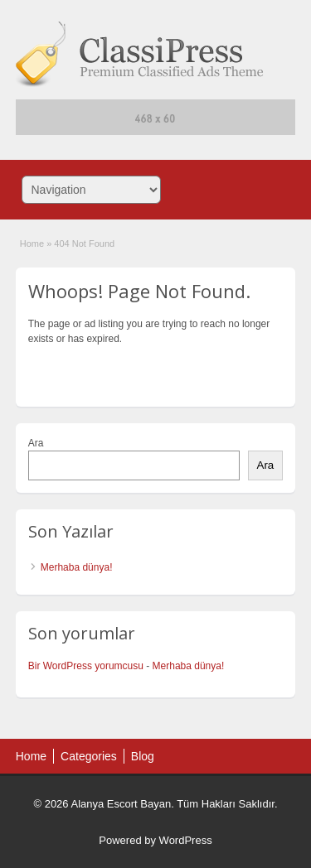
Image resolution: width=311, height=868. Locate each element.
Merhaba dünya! (77, 567)
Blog (143, 756)
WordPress (186, 840)
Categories (89, 756)
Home (32, 244)
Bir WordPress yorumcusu (86, 666)
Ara (36, 443)
